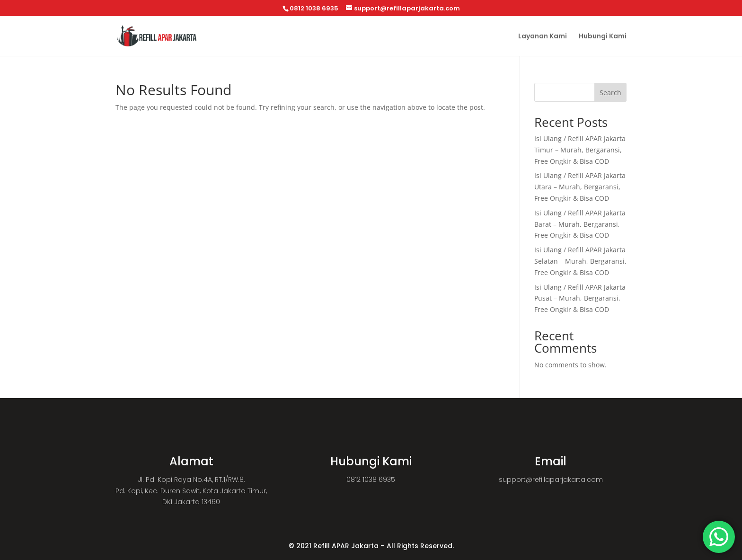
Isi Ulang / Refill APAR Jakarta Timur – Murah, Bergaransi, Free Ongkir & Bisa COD (580, 150)
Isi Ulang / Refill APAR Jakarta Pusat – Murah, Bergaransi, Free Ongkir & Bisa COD (580, 298)
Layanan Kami (543, 37)
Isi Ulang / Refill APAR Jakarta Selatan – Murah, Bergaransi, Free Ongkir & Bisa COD (580, 261)
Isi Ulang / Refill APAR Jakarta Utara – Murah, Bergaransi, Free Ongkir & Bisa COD (580, 187)
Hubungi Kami (603, 37)
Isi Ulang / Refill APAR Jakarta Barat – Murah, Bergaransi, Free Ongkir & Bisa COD (580, 224)
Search (610, 93)
